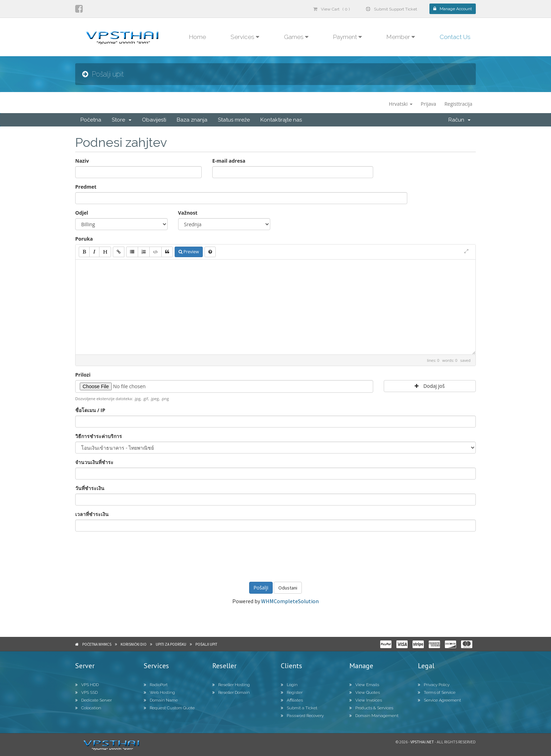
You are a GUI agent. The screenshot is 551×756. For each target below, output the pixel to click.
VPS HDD (87, 685)
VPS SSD (86, 692)
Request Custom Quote (169, 708)
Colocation (88, 708)
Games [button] (296, 37)
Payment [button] (348, 37)
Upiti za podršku (171, 644)
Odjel (82, 213)
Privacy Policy (434, 685)
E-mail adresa (229, 161)
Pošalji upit (206, 644)
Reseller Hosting (231, 685)
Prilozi (83, 375)
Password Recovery (302, 716)
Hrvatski (401, 104)
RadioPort (156, 685)
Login (289, 685)
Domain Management (374, 716)
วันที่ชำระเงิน (90, 488)
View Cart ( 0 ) (331, 9)
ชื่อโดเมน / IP (90, 410)
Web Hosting (159, 692)
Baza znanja (192, 120)
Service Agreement (439, 700)
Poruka (84, 239)
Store (122, 120)
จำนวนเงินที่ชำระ (94, 462)
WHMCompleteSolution (290, 601)
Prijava (428, 104)
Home (197, 37)
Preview (189, 252)
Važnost (188, 213)
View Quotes (365, 692)
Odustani (288, 588)
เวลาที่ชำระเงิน (92, 514)
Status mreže (234, 120)
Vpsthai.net (422, 742)
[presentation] (275, 556)
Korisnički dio (134, 644)
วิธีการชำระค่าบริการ (99, 436)
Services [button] (245, 37)
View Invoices (366, 700)
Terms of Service (437, 692)
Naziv (82, 161)
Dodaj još (430, 386)
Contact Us (455, 37)
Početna (91, 120)
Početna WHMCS (97, 644)
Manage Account (453, 9)
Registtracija (458, 104)
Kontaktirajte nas (281, 120)
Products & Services (371, 708)
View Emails (364, 685)
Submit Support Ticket (391, 9)
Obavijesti (154, 120)
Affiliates (292, 700)
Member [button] (401, 37)
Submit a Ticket (299, 708)
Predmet (86, 187)
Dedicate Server (93, 700)
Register (292, 692)
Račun (459, 120)
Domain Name (161, 700)
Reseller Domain (231, 692)
